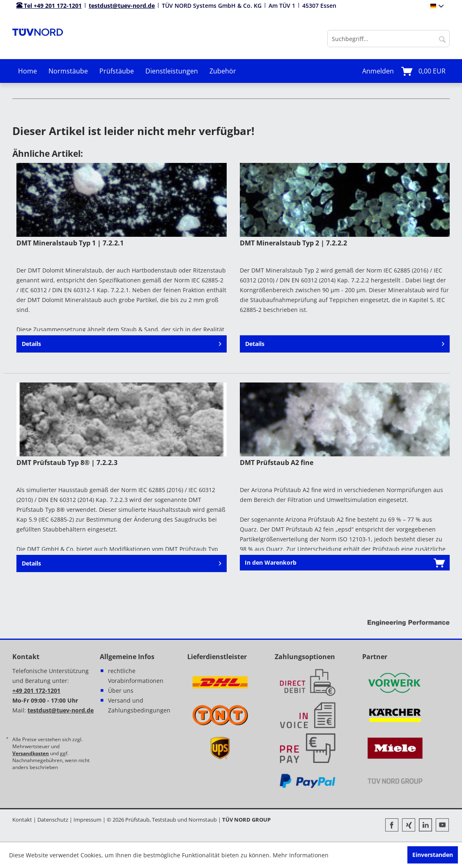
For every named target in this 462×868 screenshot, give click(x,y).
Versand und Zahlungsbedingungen (139, 705)
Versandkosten (31, 753)
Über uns (121, 691)
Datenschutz (53, 820)
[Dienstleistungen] (172, 71)
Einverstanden (433, 855)
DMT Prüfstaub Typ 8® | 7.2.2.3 (67, 463)
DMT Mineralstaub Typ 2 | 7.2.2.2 (293, 243)
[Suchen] (442, 39)
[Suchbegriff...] (388, 39)
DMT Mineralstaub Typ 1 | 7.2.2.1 (70, 243)
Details (121, 344)
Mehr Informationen (301, 855)
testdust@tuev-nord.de (122, 6)
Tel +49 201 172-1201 (49, 6)
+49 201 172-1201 (36, 691)
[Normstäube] (68, 71)
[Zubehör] (223, 71)
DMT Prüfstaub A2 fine (277, 463)
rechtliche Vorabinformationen (136, 676)
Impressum (87, 820)
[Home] (28, 71)
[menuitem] (388, 39)
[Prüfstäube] (117, 71)
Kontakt (22, 820)
